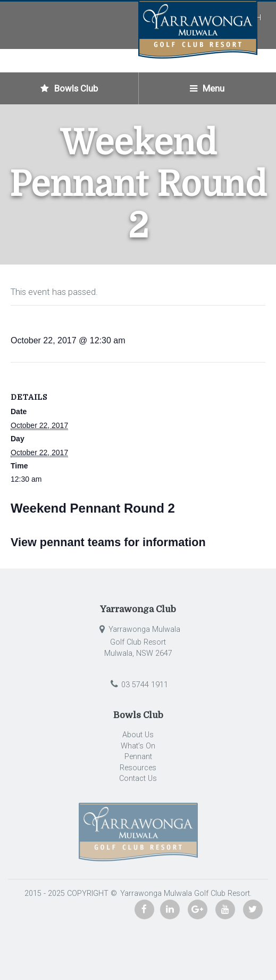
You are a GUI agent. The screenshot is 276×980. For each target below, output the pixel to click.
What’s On (138, 746)
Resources (138, 768)
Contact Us (138, 779)
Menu (207, 88)
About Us (138, 735)
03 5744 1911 (138, 685)
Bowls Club (69, 88)
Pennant (138, 757)
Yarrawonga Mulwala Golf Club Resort (184, 893)
